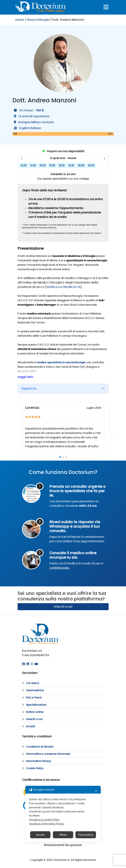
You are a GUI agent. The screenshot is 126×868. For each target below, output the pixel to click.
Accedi (28, 727)
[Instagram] (32, 664)
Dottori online (33, 712)
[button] (22, 158)
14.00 (24, 165)
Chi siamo (31, 683)
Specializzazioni (34, 705)
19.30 (71, 165)
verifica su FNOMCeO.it (63, 287)
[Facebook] (23, 664)
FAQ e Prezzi (32, 698)
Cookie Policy (33, 768)
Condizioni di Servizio (38, 747)
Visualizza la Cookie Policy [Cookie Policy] (44, 820)
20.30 (91, 165)
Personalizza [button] (86, 835)
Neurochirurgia (38, 20)
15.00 (43, 165)
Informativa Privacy (37, 761)
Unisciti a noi (63, 607)
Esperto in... (30, 389)
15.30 (52, 165)
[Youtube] (36, 664)
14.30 (33, 165)
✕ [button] (96, 791)
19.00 (62, 165)
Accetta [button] (40, 835)
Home (20, 20)
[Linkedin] (28, 664)
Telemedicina (33, 691)
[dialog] (63, 814)
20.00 (81, 165)
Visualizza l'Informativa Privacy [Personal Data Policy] (47, 824)
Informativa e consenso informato (46, 754)
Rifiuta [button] (63, 835)
